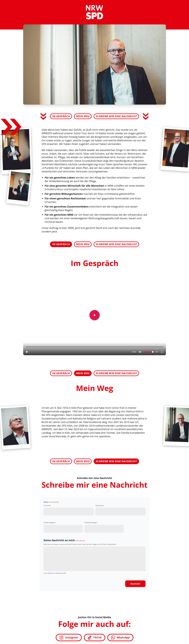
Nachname (99, 505)
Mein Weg (83, 116)
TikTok (95, 638)
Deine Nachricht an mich (64, 540)
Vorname (47, 505)
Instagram (69, 638)
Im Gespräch (61, 116)
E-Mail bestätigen (91, 523)
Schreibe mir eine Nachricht (116, 116)
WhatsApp (120, 638)
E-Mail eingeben (50, 523)
